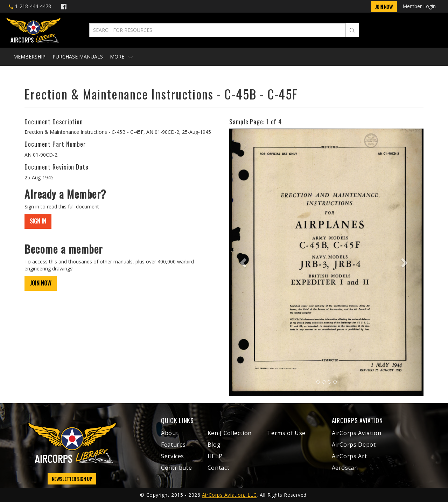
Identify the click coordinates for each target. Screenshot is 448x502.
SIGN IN (38, 221)
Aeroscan (345, 468)
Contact (218, 468)
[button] (244, 262)
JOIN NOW (41, 283)
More (121, 57)
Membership (29, 57)
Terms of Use (286, 433)
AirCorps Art (349, 456)
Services (173, 456)
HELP (215, 456)
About (170, 433)
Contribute (176, 468)
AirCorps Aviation (357, 433)
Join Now (384, 6)
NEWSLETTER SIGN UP (72, 479)
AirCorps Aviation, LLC (229, 495)
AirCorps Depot (354, 445)
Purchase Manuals (78, 57)
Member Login (419, 6)
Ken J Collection (230, 433)
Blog (214, 445)
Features (173, 445)
